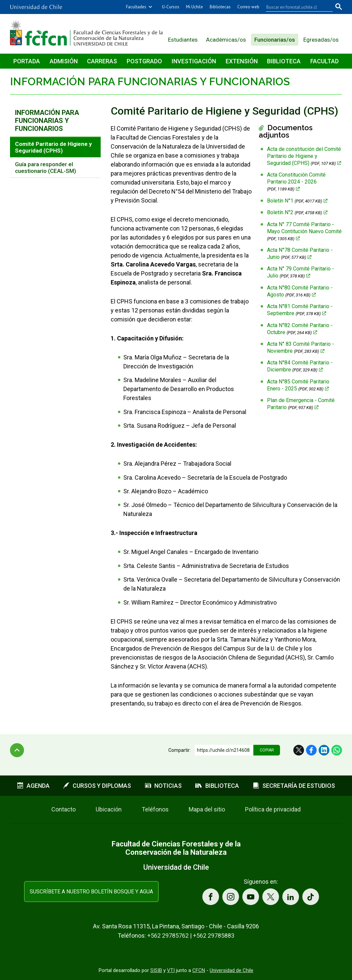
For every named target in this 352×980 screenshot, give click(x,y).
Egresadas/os (321, 40)
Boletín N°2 (294, 212)
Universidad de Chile (231, 970)
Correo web (248, 7)
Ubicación (109, 809)
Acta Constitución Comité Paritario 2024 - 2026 (296, 182)
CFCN (199, 970)
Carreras (102, 61)
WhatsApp (337, 750)
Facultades (136, 7)
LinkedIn (324, 750)
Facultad (324, 61)
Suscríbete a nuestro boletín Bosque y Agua (91, 892)
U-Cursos (171, 7)
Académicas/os (226, 40)
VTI (171, 970)
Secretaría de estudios (294, 786)
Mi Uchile (194, 7)
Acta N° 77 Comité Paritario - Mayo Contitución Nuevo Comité (304, 231)
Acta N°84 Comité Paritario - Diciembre (300, 366)
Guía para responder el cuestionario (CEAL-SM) (45, 168)
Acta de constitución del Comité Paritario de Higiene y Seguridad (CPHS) (304, 156)
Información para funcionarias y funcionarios (150, 81)
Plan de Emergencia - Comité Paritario (301, 404)
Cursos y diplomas (97, 786)
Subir (17, 750)
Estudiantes (183, 40)
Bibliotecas (220, 7)
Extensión (242, 61)
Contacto (63, 809)
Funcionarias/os (275, 40)
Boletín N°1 (294, 201)
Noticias (163, 786)
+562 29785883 (214, 936)
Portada (27, 61)
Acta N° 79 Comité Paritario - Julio (300, 272)
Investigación (194, 61)
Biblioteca (284, 61)
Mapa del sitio (207, 809)
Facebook (311, 750)
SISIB (156, 970)
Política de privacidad (273, 809)
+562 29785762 (168, 936)
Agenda (33, 786)
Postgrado (144, 61)
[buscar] (295, 7)
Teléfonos (155, 809)
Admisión (64, 61)
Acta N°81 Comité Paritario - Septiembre (300, 310)
